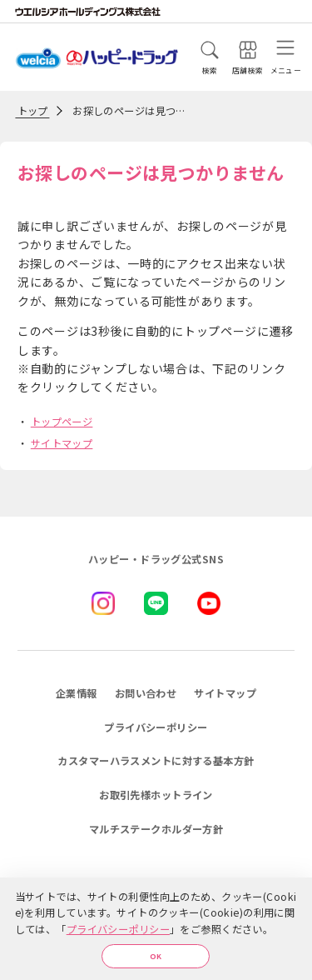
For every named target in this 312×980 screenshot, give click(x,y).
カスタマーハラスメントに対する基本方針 (156, 761)
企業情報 (77, 693)
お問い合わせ (146, 693)
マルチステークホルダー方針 (156, 829)
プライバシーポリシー (118, 925)
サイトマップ (62, 443)
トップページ (62, 422)
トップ (33, 111)
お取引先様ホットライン (156, 795)
